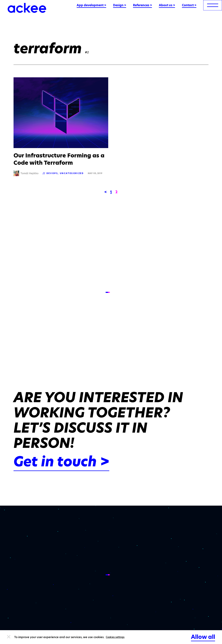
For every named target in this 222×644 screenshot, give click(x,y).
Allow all (203, 637)
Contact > (189, 5)
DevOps (52, 173)
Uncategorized (72, 173)
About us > (167, 5)
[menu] (213, 5)
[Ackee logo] (27, 8)
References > (142, 5)
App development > (91, 5)
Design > (120, 5)
